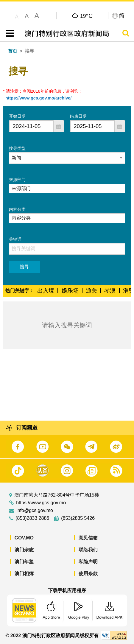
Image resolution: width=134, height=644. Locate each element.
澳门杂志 (24, 550)
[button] (59, 126)
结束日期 (78, 116)
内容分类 (17, 209)
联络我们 (88, 550)
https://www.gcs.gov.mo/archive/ (38, 98)
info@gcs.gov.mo (35, 511)
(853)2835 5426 (78, 518)
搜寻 (24, 267)
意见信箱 (88, 538)
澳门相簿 (24, 574)
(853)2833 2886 (32, 518)
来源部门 (17, 180)
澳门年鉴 (24, 562)
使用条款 (88, 574)
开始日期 (17, 116)
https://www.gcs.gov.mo (41, 503)
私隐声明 (88, 562)
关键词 (15, 239)
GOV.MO (24, 538)
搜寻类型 (17, 148)
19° (86, 16)
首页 (13, 51)
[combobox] (31, 126)
